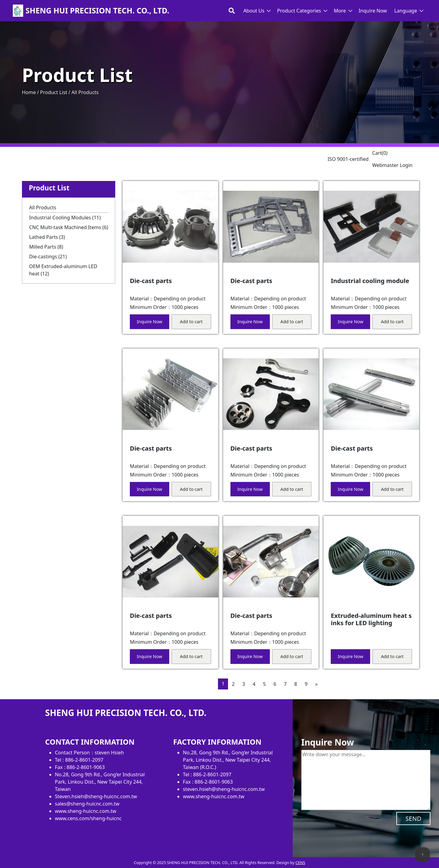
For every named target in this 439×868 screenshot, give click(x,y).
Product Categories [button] (299, 11)
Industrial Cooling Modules (65, 218)
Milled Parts (46, 247)
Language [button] (406, 11)
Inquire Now (373, 11)
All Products (43, 207)
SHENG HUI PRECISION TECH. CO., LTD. (97, 11)
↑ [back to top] (423, 854)
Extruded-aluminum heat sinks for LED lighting (371, 619)
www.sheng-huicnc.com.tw (86, 811)
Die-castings (48, 257)
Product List (54, 92)
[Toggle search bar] (232, 11)
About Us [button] (254, 11)
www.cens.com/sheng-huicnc (88, 818)
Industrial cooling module (370, 281)
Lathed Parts (47, 237)
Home (29, 92)
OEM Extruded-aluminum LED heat (63, 270)
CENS (300, 863)
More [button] (340, 11)
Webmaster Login (393, 165)
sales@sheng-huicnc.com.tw (87, 804)
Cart (380, 153)
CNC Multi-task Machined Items (68, 227)
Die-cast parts (151, 281)
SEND (413, 818)
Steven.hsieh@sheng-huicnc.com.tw (96, 796)
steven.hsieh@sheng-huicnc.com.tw (224, 789)
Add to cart (191, 322)
